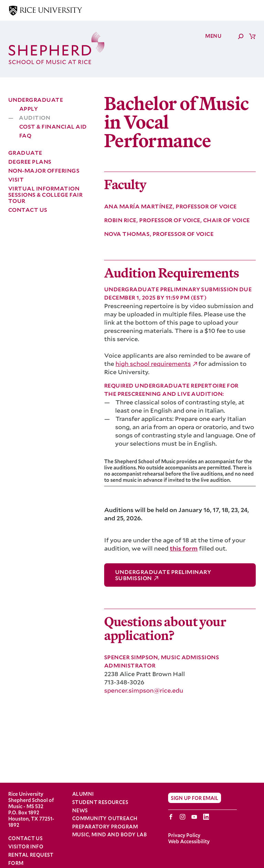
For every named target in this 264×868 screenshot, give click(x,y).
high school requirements (153, 364)
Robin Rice (121, 220)
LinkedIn (206, 817)
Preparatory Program (105, 827)
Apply (29, 108)
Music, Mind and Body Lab (109, 835)
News (80, 811)
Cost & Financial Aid (53, 126)
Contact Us (28, 210)
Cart (252, 36)
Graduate (25, 153)
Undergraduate (36, 100)
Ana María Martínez (139, 206)
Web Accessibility (189, 841)
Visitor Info (26, 847)
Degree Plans (30, 161)
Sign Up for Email (195, 798)
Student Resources (100, 802)
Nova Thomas (128, 234)
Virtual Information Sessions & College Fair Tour (45, 194)
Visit (16, 179)
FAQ (25, 135)
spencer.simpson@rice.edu (144, 690)
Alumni (83, 794)
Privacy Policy (184, 835)
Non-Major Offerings (44, 170)
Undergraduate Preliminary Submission (163, 575)
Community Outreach (105, 818)
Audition (35, 117)
